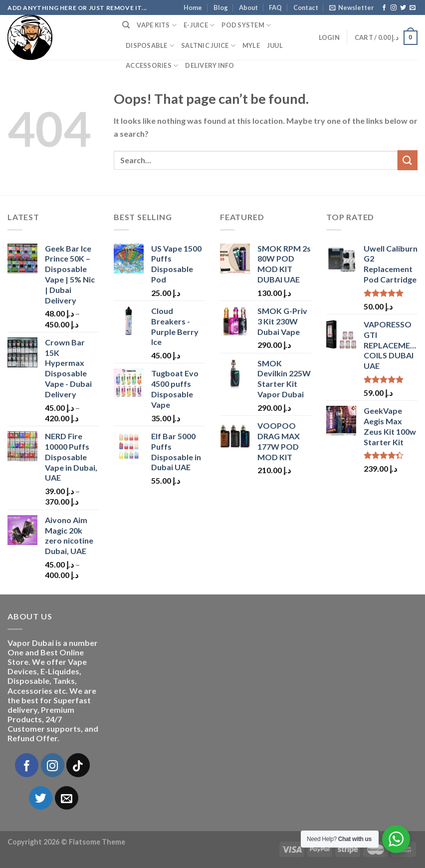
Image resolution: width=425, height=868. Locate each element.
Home (193, 7)
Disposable (150, 46)
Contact (306, 7)
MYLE (251, 45)
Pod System (246, 25)
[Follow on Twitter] (403, 8)
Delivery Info (210, 65)
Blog (221, 7)
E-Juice (199, 25)
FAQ (275, 7)
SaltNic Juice (208, 46)
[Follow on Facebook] (384, 8)
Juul (275, 45)
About (248, 7)
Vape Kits (157, 25)
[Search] (126, 25)
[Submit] (408, 160)
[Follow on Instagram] (394, 8)
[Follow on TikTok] (78, 765)
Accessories (152, 66)
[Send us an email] (413, 8)
